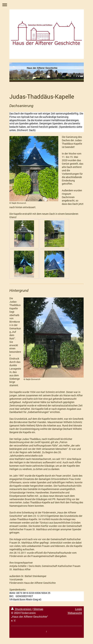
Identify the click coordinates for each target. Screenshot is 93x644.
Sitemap (38, 609)
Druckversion (22, 609)
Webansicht (75, 613)
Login (79, 609)
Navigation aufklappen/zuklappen (46, 5)
